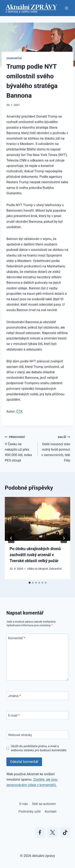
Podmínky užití (30, 811)
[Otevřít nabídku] (66, 8)
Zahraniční (14, 58)
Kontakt (51, 811)
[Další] (64, 538)
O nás (23, 804)
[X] (52, 832)
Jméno (15, 696)
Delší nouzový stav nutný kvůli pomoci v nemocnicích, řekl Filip (56, 448)
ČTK (20, 411)
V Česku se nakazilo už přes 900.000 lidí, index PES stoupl (19, 448)
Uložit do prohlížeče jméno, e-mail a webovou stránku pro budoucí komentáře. (39, 748)
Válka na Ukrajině (37, 569)
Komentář (17, 638)
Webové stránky (20, 735)
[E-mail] (37, 715)
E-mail (14, 715)
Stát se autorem (44, 804)
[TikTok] (65, 832)
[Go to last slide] (11, 538)
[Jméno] (37, 696)
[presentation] (37, 519)
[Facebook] (40, 832)
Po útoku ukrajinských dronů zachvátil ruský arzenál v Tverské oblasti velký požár (35, 555)
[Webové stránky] (37, 735)
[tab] (30, 583)
